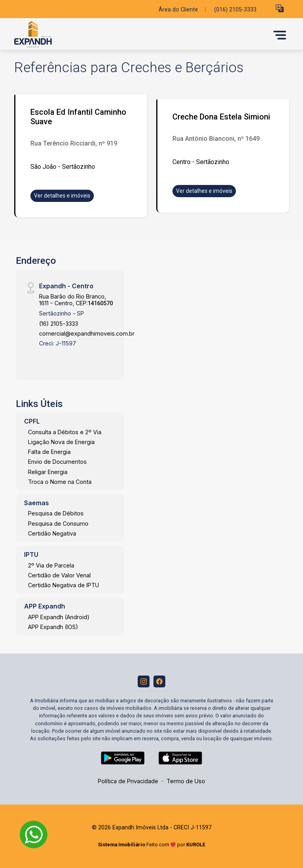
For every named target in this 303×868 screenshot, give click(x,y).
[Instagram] (144, 681)
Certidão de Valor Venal (59, 575)
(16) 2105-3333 (59, 324)
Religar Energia (48, 472)
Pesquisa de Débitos (56, 513)
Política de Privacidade (128, 781)
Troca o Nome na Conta (60, 482)
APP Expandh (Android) (59, 617)
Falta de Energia (49, 452)
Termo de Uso (186, 781)
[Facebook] (159, 681)
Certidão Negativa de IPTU (64, 585)
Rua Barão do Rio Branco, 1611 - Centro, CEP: (76, 300)
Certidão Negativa (52, 533)
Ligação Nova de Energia (61, 442)
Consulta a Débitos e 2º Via (65, 432)
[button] (280, 8)
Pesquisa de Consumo (58, 524)
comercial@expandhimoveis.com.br (87, 333)
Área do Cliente (178, 10)
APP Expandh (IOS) (53, 627)
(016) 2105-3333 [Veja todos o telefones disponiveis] (235, 10)
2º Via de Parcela (51, 565)
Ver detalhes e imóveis (62, 196)
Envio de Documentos (57, 462)
